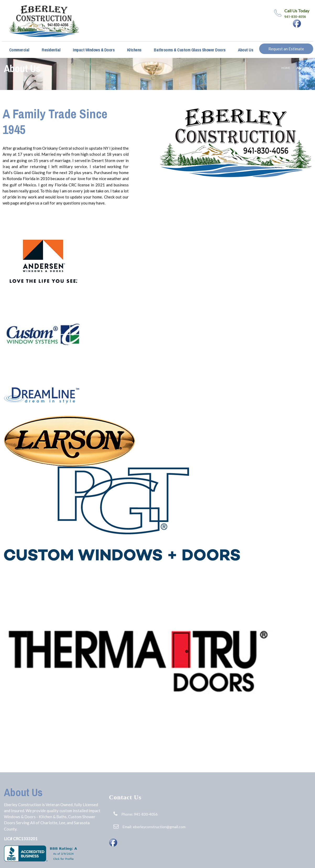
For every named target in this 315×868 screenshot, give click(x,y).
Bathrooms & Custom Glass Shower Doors (189, 50)
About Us (245, 50)
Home (286, 68)
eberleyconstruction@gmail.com (159, 827)
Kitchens (134, 50)
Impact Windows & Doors (93, 50)
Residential (51, 50)
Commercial (19, 50)
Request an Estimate (286, 49)
